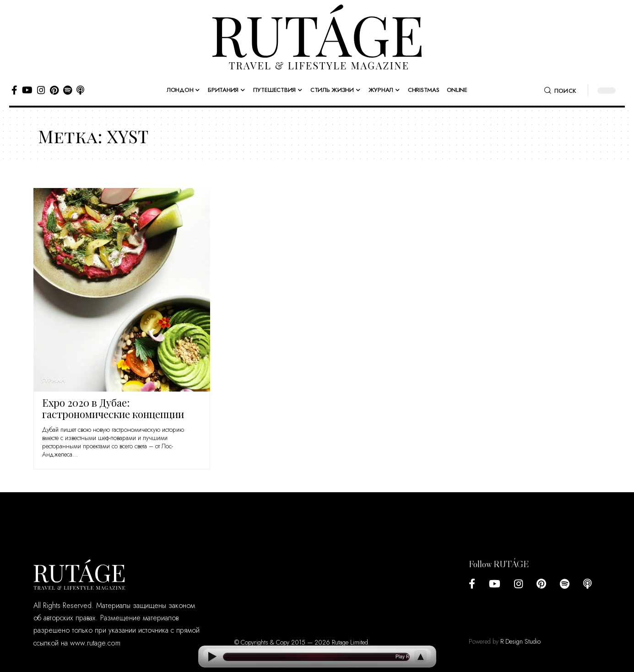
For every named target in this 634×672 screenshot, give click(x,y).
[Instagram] (41, 90)
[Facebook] (14, 90)
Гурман (54, 381)
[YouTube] (27, 90)
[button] (560, 91)
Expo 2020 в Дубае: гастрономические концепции (113, 408)
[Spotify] (68, 90)
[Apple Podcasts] (80, 90)
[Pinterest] (54, 90)
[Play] (212, 657)
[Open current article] (316, 657)
